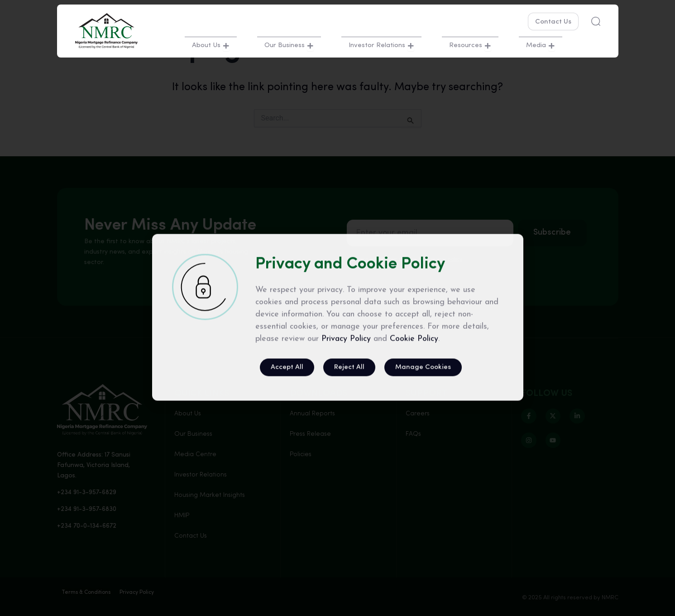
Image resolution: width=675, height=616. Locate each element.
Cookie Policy (414, 455)
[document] (337, 308)
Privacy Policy (346, 455)
